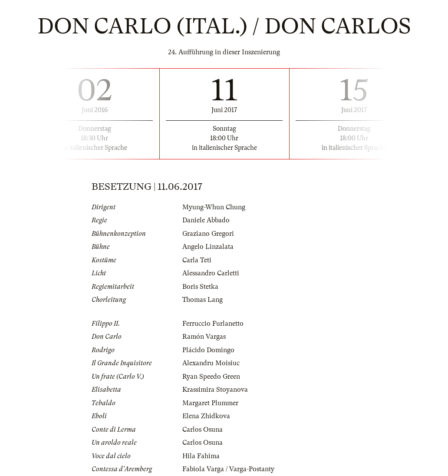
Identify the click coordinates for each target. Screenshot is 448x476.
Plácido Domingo (208, 350)
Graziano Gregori (208, 234)
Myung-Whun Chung (214, 207)
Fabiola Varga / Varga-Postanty (228, 469)
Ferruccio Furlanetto (213, 324)
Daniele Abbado (206, 220)
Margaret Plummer (210, 403)
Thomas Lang (203, 300)
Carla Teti (197, 260)
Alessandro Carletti (211, 273)
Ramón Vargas (204, 337)
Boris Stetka (200, 287)
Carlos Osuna (203, 430)
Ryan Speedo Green (211, 377)
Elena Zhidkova (206, 416)
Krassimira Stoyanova (215, 390)
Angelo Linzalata (208, 247)
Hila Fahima (201, 456)
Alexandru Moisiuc (211, 363)
